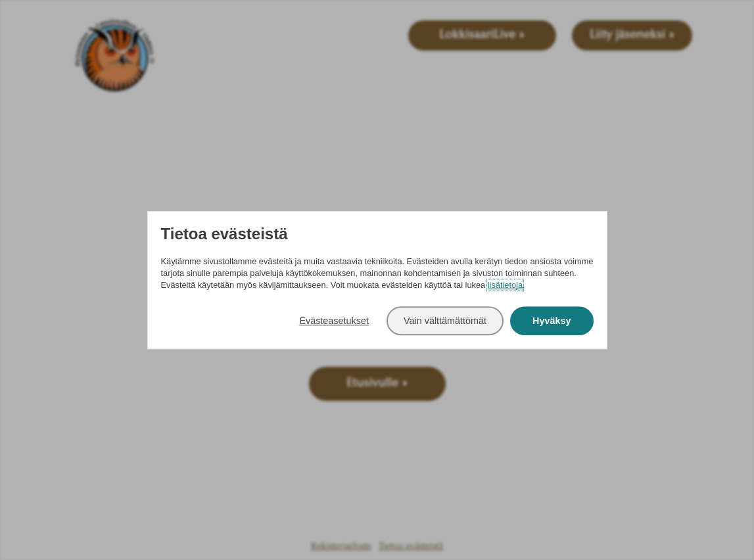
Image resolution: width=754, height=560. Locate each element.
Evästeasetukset (334, 321)
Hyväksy (552, 321)
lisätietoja (505, 286)
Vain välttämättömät (445, 321)
